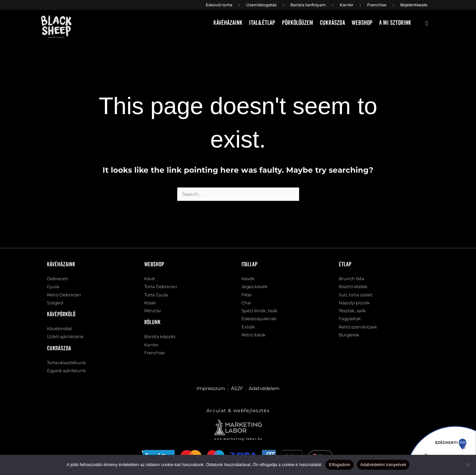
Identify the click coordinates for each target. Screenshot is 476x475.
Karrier (346, 5)
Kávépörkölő (61, 318)
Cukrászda (332, 23)
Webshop (362, 23)
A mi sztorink (395, 23)
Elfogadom (339, 465)
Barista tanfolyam (308, 5)
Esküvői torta (219, 5)
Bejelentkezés (414, 5)
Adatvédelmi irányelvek (383, 465)
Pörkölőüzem (298, 23)
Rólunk (152, 326)
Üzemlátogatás (261, 5)
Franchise (377, 5)
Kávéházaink (228, 23)
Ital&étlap (262, 23)
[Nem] (468, 465)
